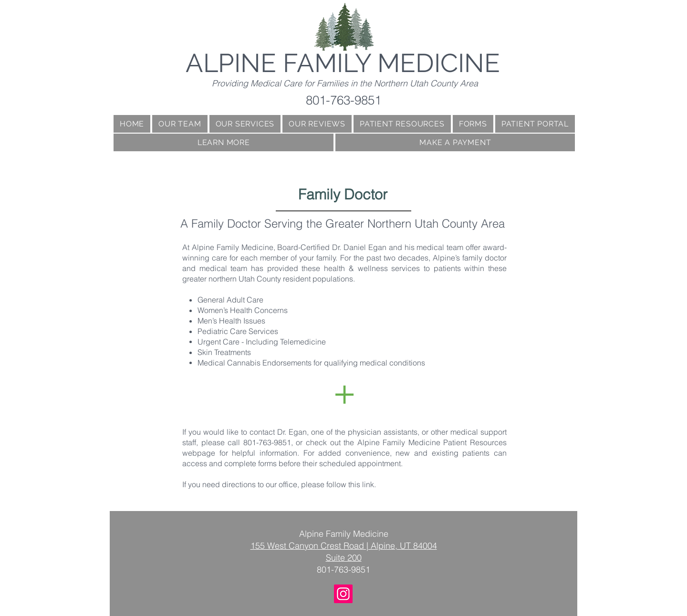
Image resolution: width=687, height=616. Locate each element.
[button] (224, 142)
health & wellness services (370, 268)
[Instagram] (343, 594)
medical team (439, 247)
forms (266, 463)
